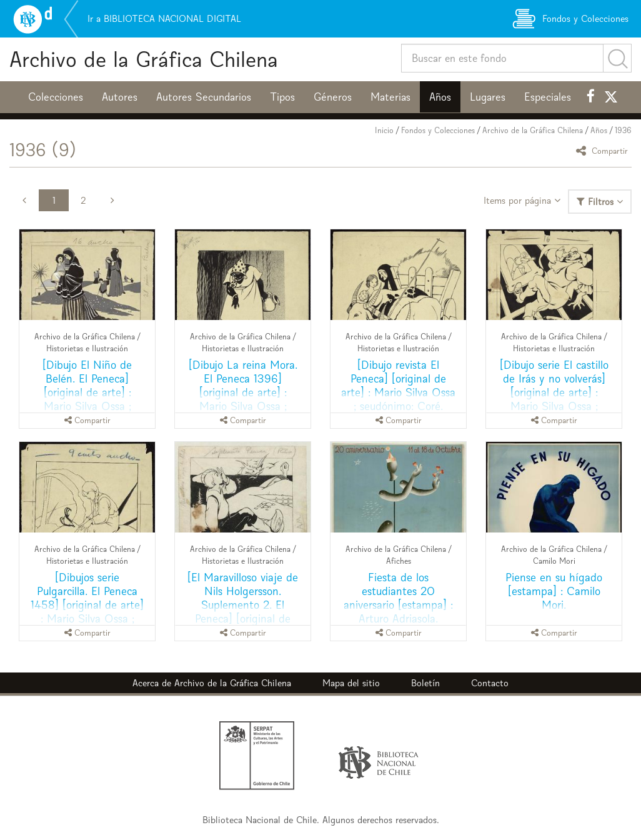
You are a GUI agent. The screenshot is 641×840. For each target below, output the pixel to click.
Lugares (488, 97)
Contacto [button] (490, 683)
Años (440, 97)
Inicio (384, 130)
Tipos (282, 97)
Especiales (548, 97)
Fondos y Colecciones (438, 130)
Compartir (604, 150)
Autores (120, 97)
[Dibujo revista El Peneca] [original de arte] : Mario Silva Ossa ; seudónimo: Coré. (398, 385)
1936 (623, 130)
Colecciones (56, 97)
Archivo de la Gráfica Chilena (144, 59)
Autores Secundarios (204, 97)
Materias (390, 97)
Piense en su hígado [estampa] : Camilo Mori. (554, 591)
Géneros (333, 97)
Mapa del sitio (351, 683)
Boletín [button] (425, 683)
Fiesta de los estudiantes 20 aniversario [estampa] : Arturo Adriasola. (398, 598)
